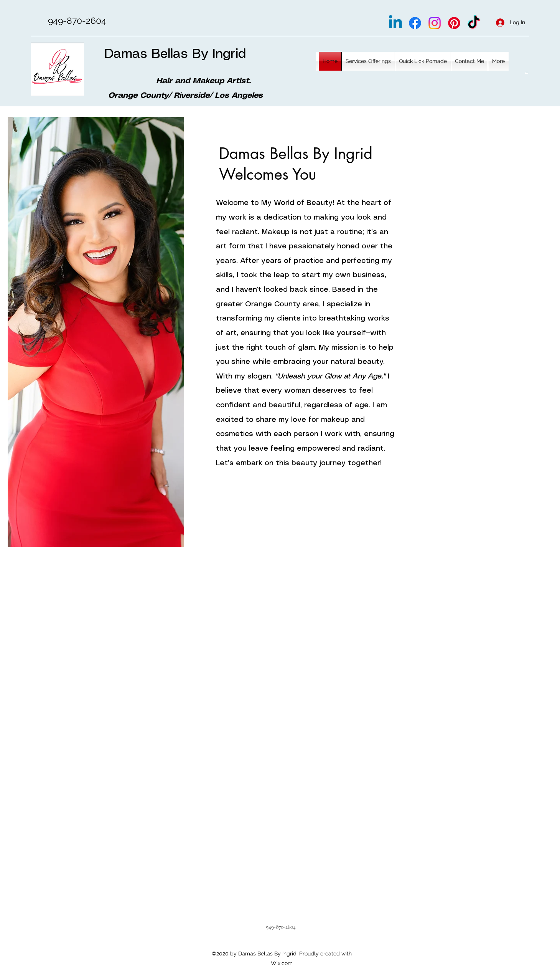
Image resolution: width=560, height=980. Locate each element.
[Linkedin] (395, 23)
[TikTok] (474, 23)
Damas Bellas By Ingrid (175, 54)
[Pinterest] (454, 23)
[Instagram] (435, 23)
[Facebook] (415, 23)
